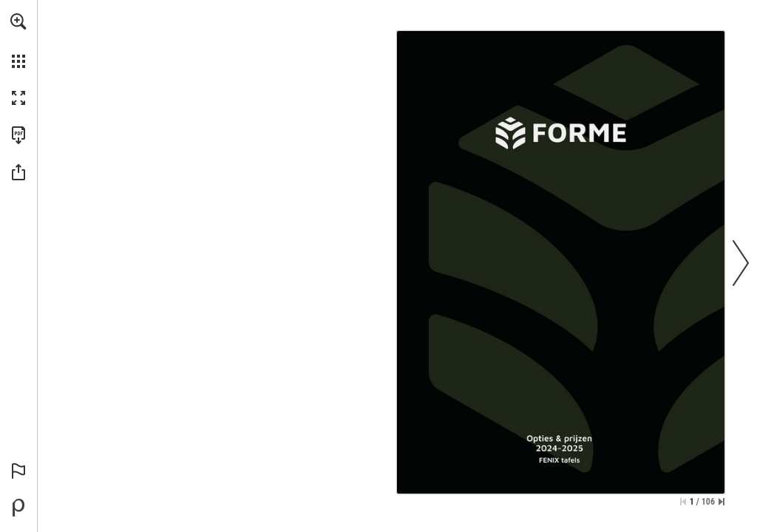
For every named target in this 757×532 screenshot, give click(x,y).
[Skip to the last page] (722, 502)
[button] (18, 21)
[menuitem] (18, 41)
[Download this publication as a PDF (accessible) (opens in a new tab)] (18, 135)
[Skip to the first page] (683, 502)
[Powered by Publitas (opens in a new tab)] (18, 508)
